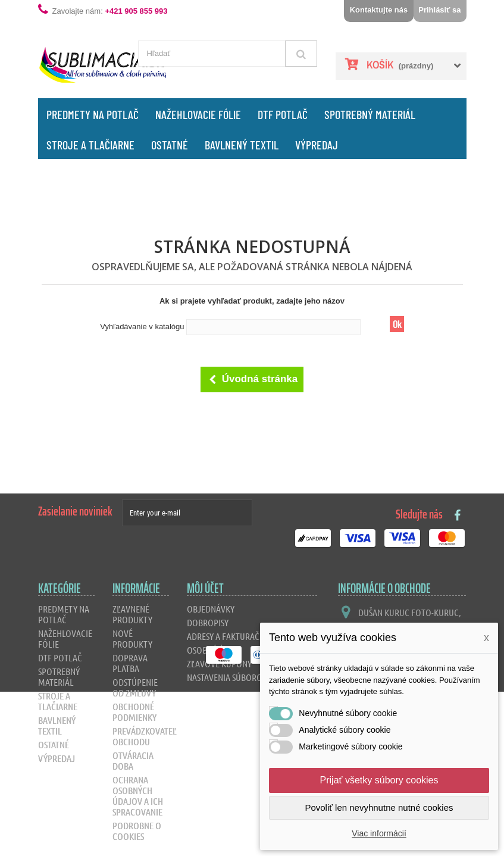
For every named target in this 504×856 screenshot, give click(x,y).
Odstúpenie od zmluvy (135, 687)
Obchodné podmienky (134, 712)
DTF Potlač (283, 114)
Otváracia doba (133, 760)
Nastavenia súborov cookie (242, 677)
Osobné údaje (214, 650)
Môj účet (205, 588)
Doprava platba (130, 663)
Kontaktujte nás (379, 10)
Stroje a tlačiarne (90, 145)
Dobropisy (208, 622)
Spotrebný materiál (370, 114)
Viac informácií (379, 833)
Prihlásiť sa (439, 10)
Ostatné (170, 145)
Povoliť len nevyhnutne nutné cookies (379, 807)
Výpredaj (317, 145)
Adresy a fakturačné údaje (240, 636)
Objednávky (211, 609)
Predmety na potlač (93, 114)
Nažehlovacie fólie (198, 114)
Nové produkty (132, 638)
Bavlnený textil (242, 145)
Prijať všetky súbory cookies (379, 780)
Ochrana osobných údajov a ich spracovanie (138, 796)
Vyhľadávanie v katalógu (142, 327)
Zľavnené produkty (132, 614)
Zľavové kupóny (219, 663)
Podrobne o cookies (137, 831)
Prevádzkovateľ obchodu (145, 736)
